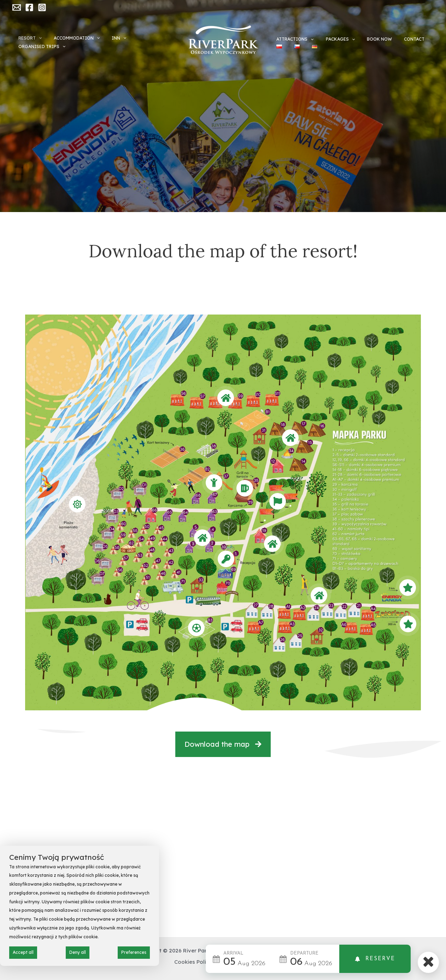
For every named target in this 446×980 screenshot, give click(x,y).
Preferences (134, 952)
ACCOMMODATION (77, 42)
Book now (363, 36)
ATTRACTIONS (292, 36)
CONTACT (392, 36)
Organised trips (149, 42)
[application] (45, 42)
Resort (36, 42)
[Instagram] (42, 7)
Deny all (78, 952)
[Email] (17, 7)
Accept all (23, 952)
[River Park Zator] (223, 40)
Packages (331, 36)
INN (113, 42)
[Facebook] (29, 7)
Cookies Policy (193, 962)
